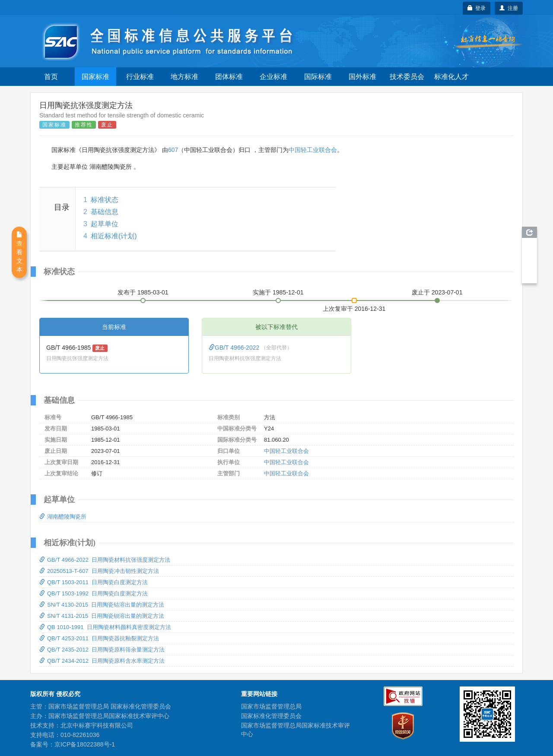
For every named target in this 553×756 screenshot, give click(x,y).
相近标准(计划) (114, 236)
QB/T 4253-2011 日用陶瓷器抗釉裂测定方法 (99, 638)
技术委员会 (407, 77)
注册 (509, 8)
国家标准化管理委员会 (271, 716)
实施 (278, 292)
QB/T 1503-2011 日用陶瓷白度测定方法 (94, 582)
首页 (51, 77)
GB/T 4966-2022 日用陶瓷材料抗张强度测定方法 (105, 560)
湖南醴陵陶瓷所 (63, 517)
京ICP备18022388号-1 (85, 744)
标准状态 (105, 200)
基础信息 (105, 212)
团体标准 (229, 77)
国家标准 (95, 77)
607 (173, 150)
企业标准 (273, 77)
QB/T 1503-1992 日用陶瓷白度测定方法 (94, 593)
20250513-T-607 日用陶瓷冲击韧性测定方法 (99, 571)
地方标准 (184, 77)
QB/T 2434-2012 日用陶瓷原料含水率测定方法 (102, 661)
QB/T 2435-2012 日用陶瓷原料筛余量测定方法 (102, 650)
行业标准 (140, 77)
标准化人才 (451, 77)
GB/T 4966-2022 (235, 348)
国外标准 (362, 77)
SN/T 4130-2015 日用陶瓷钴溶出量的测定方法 (102, 605)
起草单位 (105, 224)
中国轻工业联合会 (313, 150)
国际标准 (318, 77)
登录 (477, 8)
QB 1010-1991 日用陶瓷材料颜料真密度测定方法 (105, 627)
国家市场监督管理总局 (271, 706)
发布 (143, 292)
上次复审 (354, 307)
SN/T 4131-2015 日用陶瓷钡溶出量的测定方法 (102, 616)
